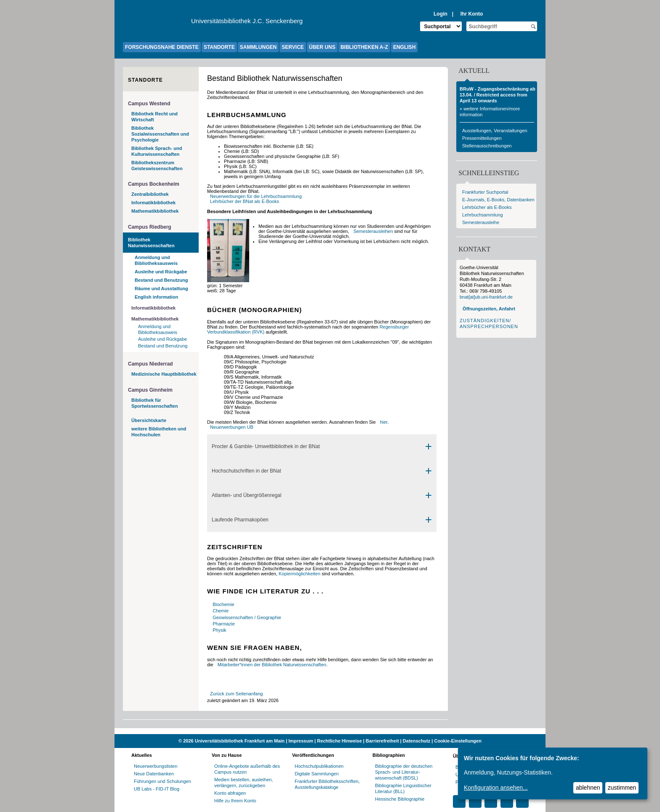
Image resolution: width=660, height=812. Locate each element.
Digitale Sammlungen (317, 774)
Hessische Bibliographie (400, 799)
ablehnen (588, 788)
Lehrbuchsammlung (483, 215)
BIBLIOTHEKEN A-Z (364, 47)
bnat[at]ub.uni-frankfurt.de (486, 297)
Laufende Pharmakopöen (240, 520)
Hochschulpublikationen (319, 766)
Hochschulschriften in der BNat (246, 471)
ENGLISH (404, 47)
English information (156, 297)
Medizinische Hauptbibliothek (164, 374)
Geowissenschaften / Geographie (247, 617)
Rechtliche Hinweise (339, 741)
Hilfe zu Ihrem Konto (235, 801)
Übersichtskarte (149, 420)
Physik (219, 630)
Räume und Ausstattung (161, 288)
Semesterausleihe (481, 222)
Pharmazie (224, 624)
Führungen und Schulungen (162, 781)
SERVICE (293, 47)
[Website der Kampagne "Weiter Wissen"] (330, 731)
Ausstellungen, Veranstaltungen (495, 131)
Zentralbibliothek (150, 194)
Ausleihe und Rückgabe (161, 272)
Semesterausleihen (373, 231)
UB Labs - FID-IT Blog (157, 789)
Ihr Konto (472, 14)
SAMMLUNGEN (258, 47)
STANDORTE (219, 47)
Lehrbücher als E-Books (487, 207)
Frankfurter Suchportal (485, 192)
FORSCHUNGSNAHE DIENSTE (162, 47)
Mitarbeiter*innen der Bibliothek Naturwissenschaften (272, 665)
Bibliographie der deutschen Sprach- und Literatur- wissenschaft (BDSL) (404, 772)
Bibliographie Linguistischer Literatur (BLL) (403, 788)
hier (384, 422)
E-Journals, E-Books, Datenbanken (498, 200)
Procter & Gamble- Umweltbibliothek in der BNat (266, 446)
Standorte (145, 80)
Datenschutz (416, 741)
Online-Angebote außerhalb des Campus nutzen (247, 769)
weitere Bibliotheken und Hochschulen (159, 432)
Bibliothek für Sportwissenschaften (155, 403)
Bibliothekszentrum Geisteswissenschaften (157, 166)
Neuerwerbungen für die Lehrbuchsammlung (256, 196)
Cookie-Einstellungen (458, 741)
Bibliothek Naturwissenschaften (151, 243)
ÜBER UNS (322, 47)
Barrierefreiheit (382, 741)
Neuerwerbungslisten (156, 766)
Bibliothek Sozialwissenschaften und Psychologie (160, 134)
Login (440, 14)
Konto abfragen (230, 793)
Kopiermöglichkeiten (299, 574)
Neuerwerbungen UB (232, 427)
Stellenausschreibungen (487, 146)
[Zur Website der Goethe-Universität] (157, 23)
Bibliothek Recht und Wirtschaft (154, 117)
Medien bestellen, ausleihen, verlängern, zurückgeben (244, 783)
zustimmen (622, 788)
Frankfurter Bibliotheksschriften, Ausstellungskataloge (327, 784)
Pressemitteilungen (482, 138)
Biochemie (223, 604)
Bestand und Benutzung (161, 280)
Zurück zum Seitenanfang (236, 694)
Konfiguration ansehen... (496, 788)
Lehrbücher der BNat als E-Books (245, 201)
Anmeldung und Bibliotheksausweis (156, 260)
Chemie (221, 611)
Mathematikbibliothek (155, 211)
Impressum (301, 741)
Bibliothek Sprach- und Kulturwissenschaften (157, 151)
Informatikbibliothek (153, 203)
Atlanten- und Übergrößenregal (246, 495)
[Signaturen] (228, 280)
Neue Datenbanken (154, 774)
